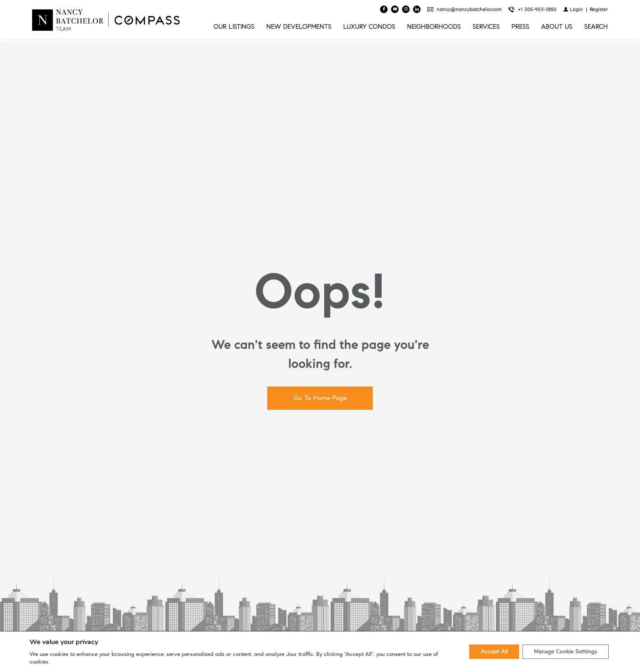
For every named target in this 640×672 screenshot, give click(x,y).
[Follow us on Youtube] (395, 11)
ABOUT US (557, 28)
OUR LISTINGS (234, 28)
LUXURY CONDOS (369, 28)
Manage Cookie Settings (563, 651)
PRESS (520, 28)
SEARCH (596, 28)
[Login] (573, 11)
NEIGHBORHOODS (434, 28)
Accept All (487, 651)
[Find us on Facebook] (384, 11)
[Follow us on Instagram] (406, 11)
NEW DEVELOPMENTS (299, 28)
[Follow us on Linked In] (417, 11)
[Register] (599, 11)
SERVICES (486, 28)
